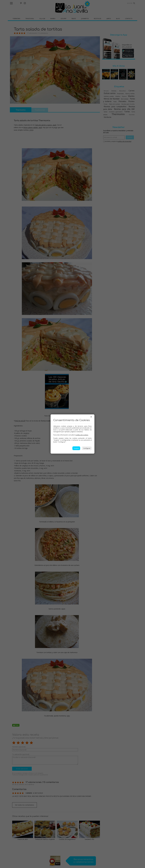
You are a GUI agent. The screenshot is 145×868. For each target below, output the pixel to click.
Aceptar (76, 448)
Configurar (87, 448)
